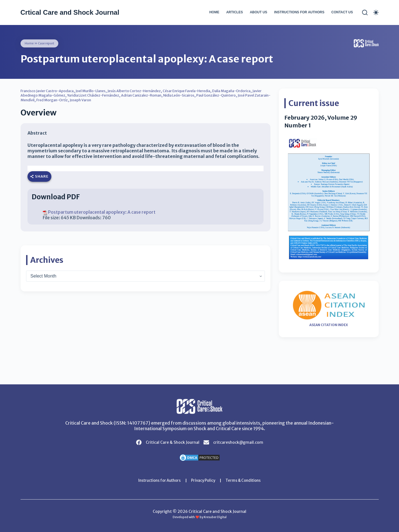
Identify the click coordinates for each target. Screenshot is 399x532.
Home (214, 12)
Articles (235, 12)
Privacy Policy (204, 480)
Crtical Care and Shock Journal (70, 12)
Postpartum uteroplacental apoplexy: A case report (102, 212)
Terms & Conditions (246, 480)
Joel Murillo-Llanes (102, 91)
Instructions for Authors (299, 12)
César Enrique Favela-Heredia (212, 91)
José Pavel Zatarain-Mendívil (87, 100)
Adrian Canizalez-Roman (190, 95)
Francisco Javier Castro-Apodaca (51, 91)
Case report (48, 43)
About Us (259, 12)
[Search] (365, 12)
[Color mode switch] (376, 12)
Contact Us (342, 12)
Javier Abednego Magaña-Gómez (71, 95)
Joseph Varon (167, 100)
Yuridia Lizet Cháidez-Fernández (134, 95)
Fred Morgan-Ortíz (134, 100)
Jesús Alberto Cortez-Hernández (152, 91)
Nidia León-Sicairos (234, 95)
